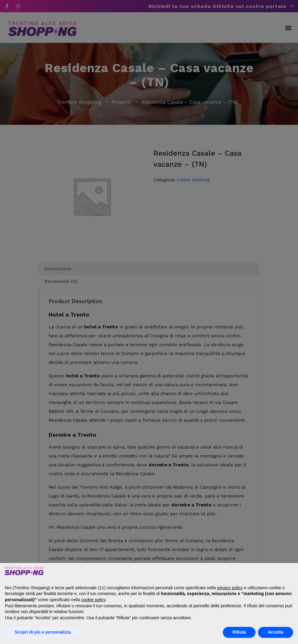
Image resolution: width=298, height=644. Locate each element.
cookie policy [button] (93, 600)
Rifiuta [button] (239, 632)
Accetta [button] (276, 632)
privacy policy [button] (230, 588)
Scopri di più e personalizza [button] (43, 632)
